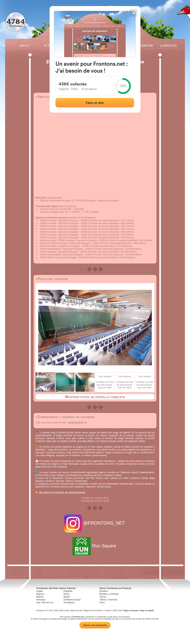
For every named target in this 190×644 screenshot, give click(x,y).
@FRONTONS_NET (95, 523)
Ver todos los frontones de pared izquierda (62, 492)
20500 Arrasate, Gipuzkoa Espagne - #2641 (64, 229)
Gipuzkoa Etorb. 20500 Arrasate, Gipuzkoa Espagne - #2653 (73, 240)
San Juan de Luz (45, 602)
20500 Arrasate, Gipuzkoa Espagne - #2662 (64, 220)
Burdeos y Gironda (109, 594)
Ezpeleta (68, 591)
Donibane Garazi (72, 600)
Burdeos (104, 591)
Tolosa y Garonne (108, 600)
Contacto (167, 45)
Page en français (131, 611)
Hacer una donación (95, 625)
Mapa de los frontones (93, 611)
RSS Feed (118, 611)
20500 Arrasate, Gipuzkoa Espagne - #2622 (64, 226)
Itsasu (67, 594)
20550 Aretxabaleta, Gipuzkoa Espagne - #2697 (66, 255)
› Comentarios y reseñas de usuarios (65, 417)
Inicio (24, 45)
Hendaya (41, 600)
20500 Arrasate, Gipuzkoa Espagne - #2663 (64, 223)
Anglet (40, 591)
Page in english (147, 611)
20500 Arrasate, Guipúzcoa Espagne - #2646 (64, 246)
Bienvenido (64, 611)
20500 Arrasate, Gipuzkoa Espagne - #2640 (64, 232)
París (102, 602)
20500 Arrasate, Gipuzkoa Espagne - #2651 (64, 237)
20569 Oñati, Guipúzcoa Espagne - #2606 (63, 257)
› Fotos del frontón (52, 279)
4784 (16, 21)
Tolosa (103, 597)
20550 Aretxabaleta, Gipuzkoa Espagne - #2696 (66, 249)
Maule (67, 597)
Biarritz (40, 597)
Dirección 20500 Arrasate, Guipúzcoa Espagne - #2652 (70, 243)
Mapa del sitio (76, 611)
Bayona (40, 594)
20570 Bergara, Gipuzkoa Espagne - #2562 (63, 252)
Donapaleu (69, 602)
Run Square (95, 546)
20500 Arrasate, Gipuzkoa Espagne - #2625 (64, 235)
